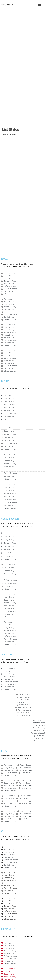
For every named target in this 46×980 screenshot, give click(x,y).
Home (4, 135)
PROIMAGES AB (7, 5)
